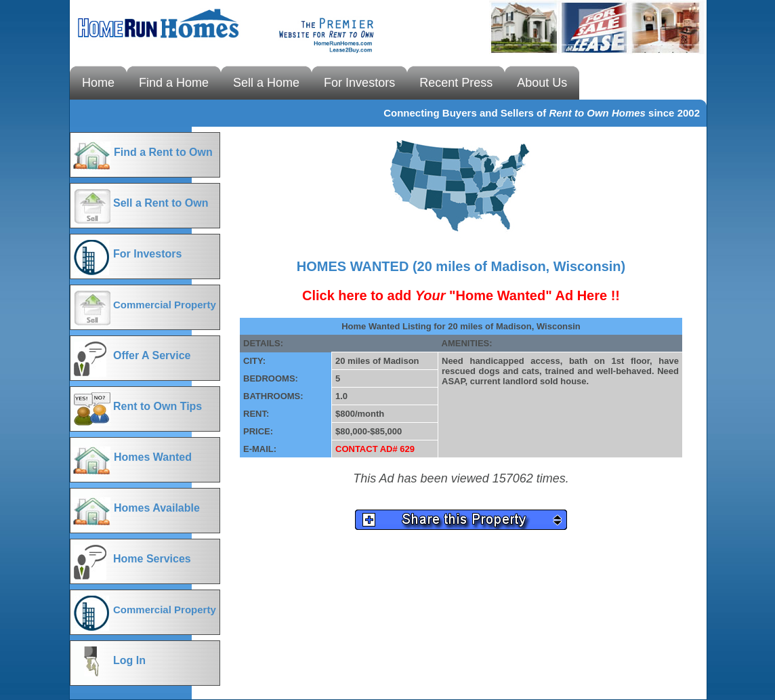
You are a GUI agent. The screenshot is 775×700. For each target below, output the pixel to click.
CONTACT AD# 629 (375, 449)
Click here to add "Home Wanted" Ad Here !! (461, 295)
